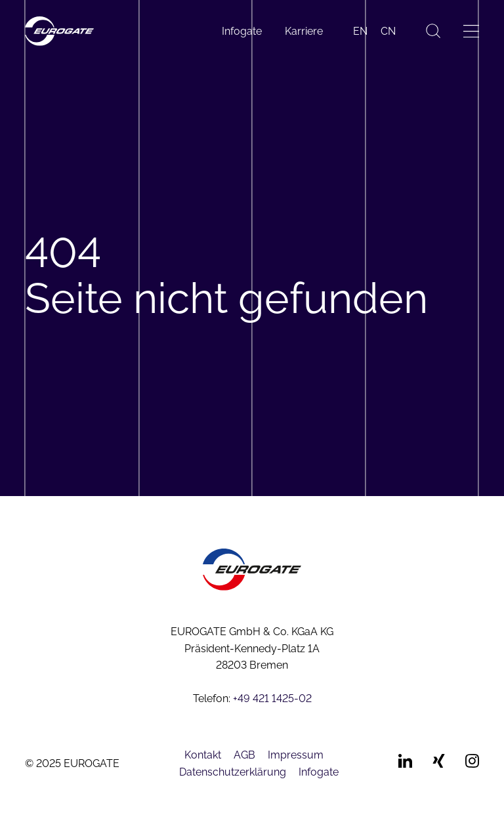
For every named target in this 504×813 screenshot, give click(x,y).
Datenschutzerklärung (233, 772)
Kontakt (203, 755)
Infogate (242, 31)
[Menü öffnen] (471, 31)
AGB (244, 755)
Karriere (304, 31)
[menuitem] (360, 31)
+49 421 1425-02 (272, 698)
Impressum (296, 755)
